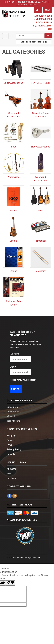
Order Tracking (14, 412)
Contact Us (12, 407)
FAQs (10, 445)
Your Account (13, 421)
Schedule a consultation (34, 42)
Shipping (11, 436)
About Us (11, 469)
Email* (13, 367)
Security (11, 454)
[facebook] (9, 496)
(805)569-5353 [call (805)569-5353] (44, 19)
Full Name (14, 354)
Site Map (11, 478)
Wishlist (11, 416)
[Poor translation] (11, 583)
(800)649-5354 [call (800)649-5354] (44, 16)
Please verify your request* (23, 380)
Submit (16, 389)
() (47, 10)
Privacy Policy (14, 449)
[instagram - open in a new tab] (15, 496)
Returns (11, 440)
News (10, 473)
